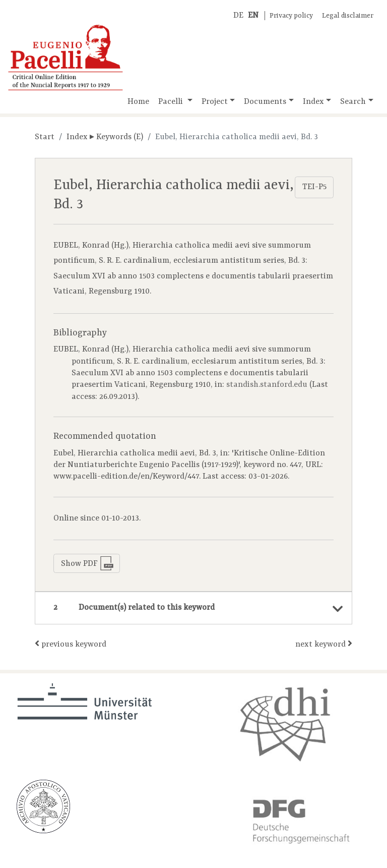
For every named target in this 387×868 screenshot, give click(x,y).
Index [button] (313, 102)
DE (238, 16)
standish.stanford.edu (267, 385)
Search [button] (353, 102)
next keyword (324, 644)
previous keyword (71, 644)
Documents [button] (265, 102)
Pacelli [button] (172, 102)
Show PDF (87, 564)
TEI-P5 (314, 187)
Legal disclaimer (348, 16)
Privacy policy (291, 16)
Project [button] (215, 102)
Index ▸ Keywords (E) (105, 137)
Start (45, 137)
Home (138, 102)
